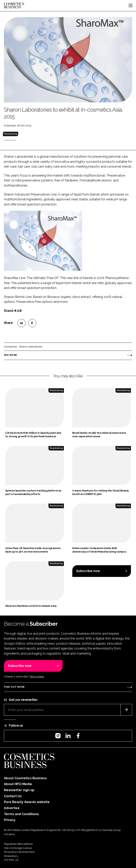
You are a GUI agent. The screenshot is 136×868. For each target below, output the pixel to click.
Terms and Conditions (21, 814)
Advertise (12, 808)
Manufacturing (11, 134)
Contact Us (13, 796)
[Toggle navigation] (131, 5)
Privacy (10, 820)
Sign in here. (37, 677)
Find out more (14, 687)
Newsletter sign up (19, 790)
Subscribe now (88, 571)
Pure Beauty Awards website (27, 802)
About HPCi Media (18, 784)
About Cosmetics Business (25, 778)
